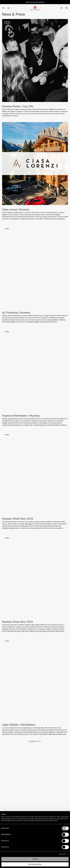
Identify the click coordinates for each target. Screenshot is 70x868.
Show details (63, 854)
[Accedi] (62, 8)
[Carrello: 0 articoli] (67, 8)
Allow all (35, 859)
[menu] (3, 8)
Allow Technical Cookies (35, 864)
